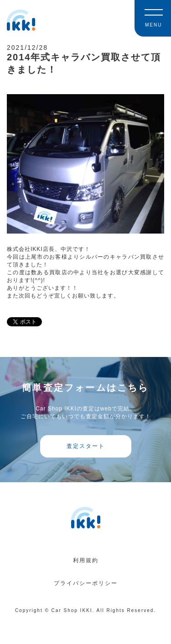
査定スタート (86, 446)
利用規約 (86, 560)
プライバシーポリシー (86, 583)
